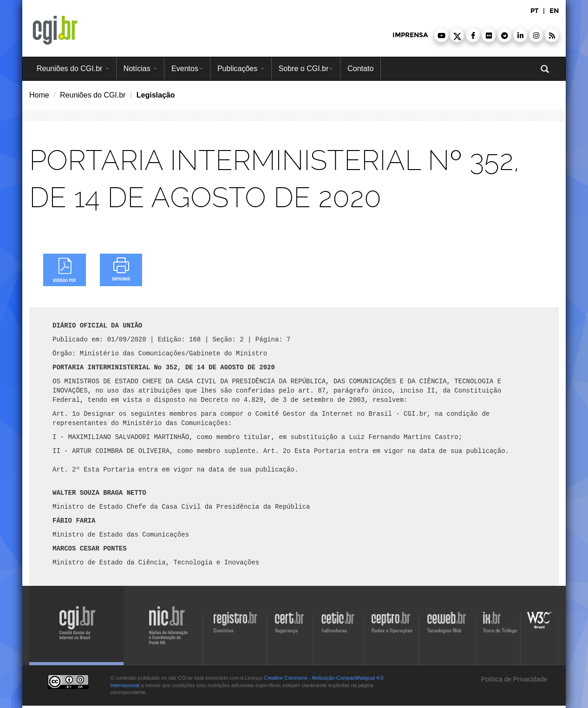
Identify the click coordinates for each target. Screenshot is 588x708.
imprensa (410, 35)
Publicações (241, 69)
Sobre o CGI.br (306, 69)
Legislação (156, 95)
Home (39, 95)
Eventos (187, 69)
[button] (441, 35)
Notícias (140, 69)
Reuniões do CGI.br (73, 69)
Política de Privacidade (513, 679)
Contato (360, 69)
